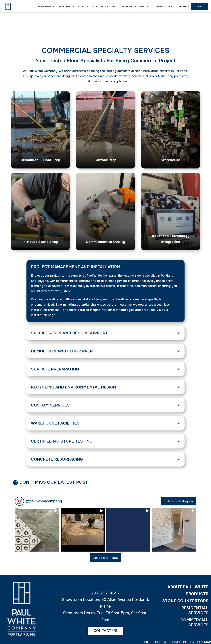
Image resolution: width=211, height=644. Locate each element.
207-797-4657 (105, 594)
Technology (108, 6)
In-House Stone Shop (40, 242)
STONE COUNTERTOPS (185, 602)
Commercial (65, 6)
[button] (37, 531)
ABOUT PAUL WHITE (188, 588)
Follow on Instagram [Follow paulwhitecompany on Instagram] (179, 502)
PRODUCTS (197, 595)
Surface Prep (106, 160)
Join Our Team (164, 6)
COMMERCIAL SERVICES (194, 624)
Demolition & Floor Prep (40, 160)
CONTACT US (105, 632)
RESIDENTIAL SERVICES (195, 612)
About (182, 6)
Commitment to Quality (106, 242)
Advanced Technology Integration (171, 238)
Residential (44, 6)
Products (128, 6)
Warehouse (171, 160)
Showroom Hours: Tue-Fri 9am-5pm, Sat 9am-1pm (105, 617)
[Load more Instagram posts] (105, 559)
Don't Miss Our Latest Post (59, 483)
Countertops (86, 6)
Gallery (145, 6)
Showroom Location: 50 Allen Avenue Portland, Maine (105, 604)
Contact (199, 6)
